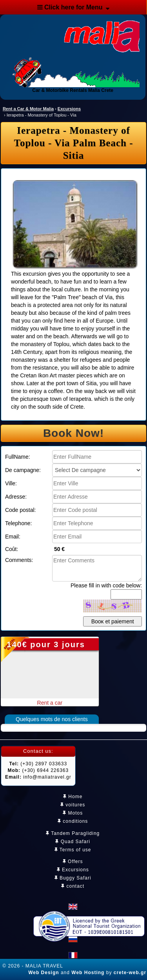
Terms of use (73, 850)
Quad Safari (73, 842)
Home (73, 797)
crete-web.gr (130, 973)
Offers (73, 862)
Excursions (73, 870)
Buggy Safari (73, 878)
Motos (73, 813)
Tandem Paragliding (73, 833)
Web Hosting (88, 973)
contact (73, 886)
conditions (73, 821)
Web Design (44, 973)
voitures (73, 805)
